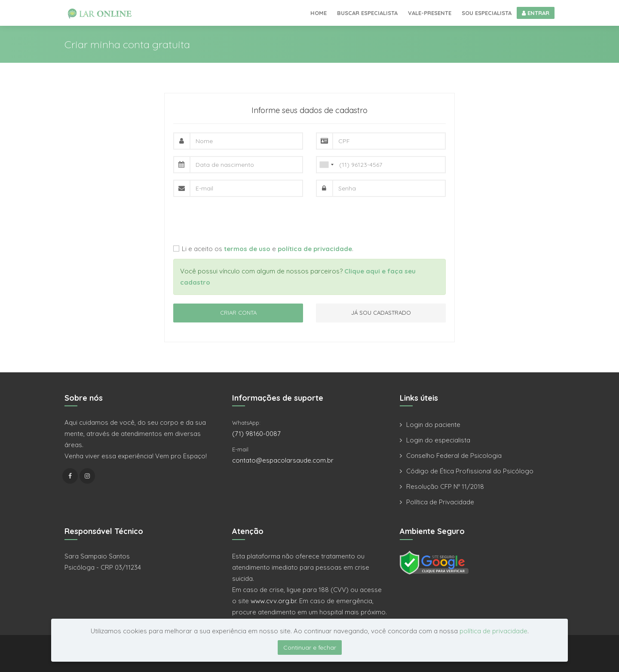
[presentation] (239, 220)
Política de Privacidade (440, 502)
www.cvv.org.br (273, 601)
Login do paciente (433, 425)
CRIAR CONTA (238, 313)
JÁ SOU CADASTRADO (381, 313)
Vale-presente (430, 13)
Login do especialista (438, 440)
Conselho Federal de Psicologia (454, 456)
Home (319, 13)
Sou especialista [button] (487, 13)
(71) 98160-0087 (256, 434)
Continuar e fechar (310, 647)
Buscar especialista (367, 13)
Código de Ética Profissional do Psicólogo (470, 471)
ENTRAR (536, 13)
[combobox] (326, 165)
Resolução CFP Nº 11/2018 (445, 486)
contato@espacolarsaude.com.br (283, 460)
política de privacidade (493, 631)
